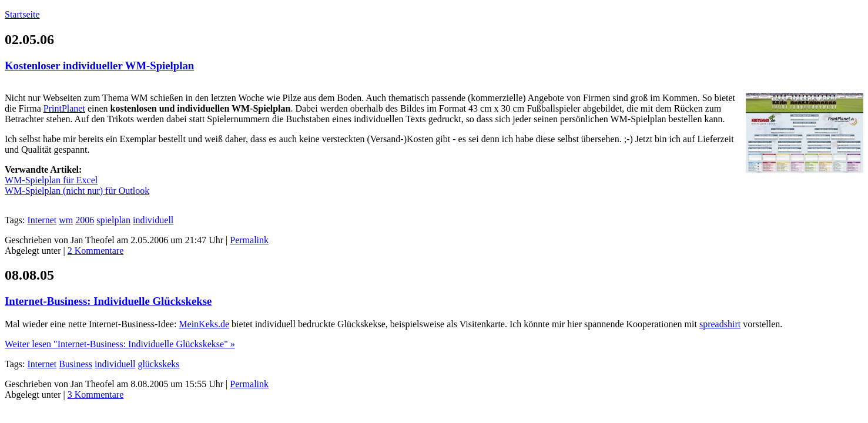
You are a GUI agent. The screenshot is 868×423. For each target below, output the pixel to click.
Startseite (22, 14)
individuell (153, 220)
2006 (85, 220)
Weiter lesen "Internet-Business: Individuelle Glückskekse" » (120, 344)
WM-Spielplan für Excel (51, 180)
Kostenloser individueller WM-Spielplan (99, 66)
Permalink (249, 240)
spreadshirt (720, 324)
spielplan (113, 220)
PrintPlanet (64, 108)
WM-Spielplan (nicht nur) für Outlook (77, 191)
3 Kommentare (96, 395)
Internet (42, 220)
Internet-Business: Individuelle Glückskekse (108, 301)
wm (66, 220)
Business (76, 364)
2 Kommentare (96, 251)
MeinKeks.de (204, 324)
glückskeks (158, 364)
